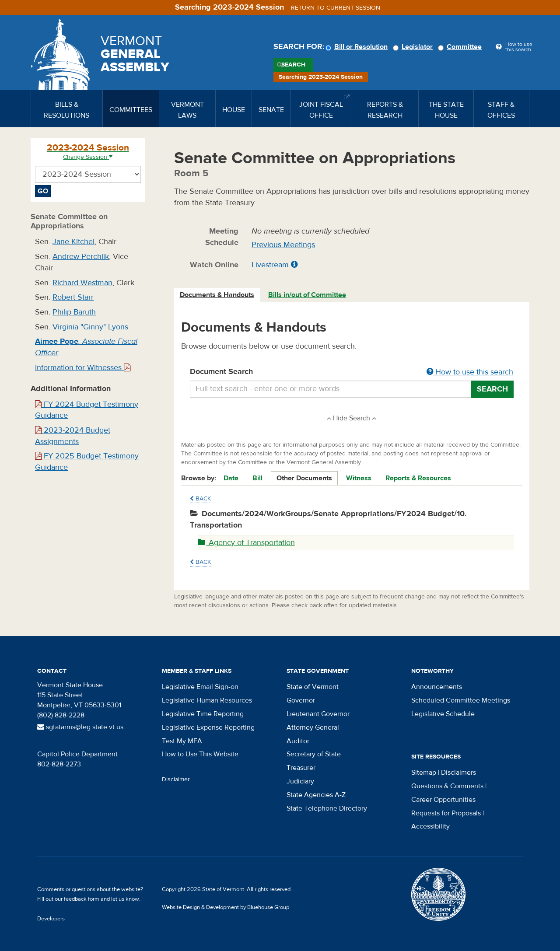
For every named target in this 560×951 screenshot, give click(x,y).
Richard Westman (82, 283)
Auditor (298, 741)
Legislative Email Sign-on (200, 687)
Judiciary (300, 781)
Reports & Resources (418, 478)
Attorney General (313, 727)
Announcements (437, 687)
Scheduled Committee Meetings (461, 700)
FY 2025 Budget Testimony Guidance (87, 462)
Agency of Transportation (246, 543)
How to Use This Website (200, 754)
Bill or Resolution (358, 47)
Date (231, 478)
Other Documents (304, 478)
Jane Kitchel (73, 242)
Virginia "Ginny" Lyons (90, 327)
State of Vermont (313, 687)
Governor (301, 700)
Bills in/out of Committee (307, 295)
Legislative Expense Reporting (208, 727)
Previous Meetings (283, 245)
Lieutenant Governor (318, 714)
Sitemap (424, 773)
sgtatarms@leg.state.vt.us (80, 727)
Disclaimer (176, 780)
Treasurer (301, 768)
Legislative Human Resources (207, 700)
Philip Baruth (74, 312)
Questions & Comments (447, 786)
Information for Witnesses (83, 368)
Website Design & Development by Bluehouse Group (226, 907)
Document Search (352, 372)
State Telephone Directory (327, 808)
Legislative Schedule (443, 714)
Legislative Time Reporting (203, 714)
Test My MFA (182, 741)
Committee (461, 47)
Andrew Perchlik (81, 257)
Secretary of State (314, 754)
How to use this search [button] (470, 372)
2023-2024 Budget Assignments (73, 436)
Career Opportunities (443, 800)
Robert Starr (73, 297)
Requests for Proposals (446, 813)
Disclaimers (458, 773)
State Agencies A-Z (316, 795)
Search (293, 65)
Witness (359, 478)
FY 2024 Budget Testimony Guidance (87, 410)
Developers (51, 919)
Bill (257, 478)
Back (200, 499)
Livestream (270, 265)
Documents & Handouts (217, 295)
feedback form (82, 899)
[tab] (217, 295)
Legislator (414, 47)
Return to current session (336, 8)
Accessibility (430, 826)
